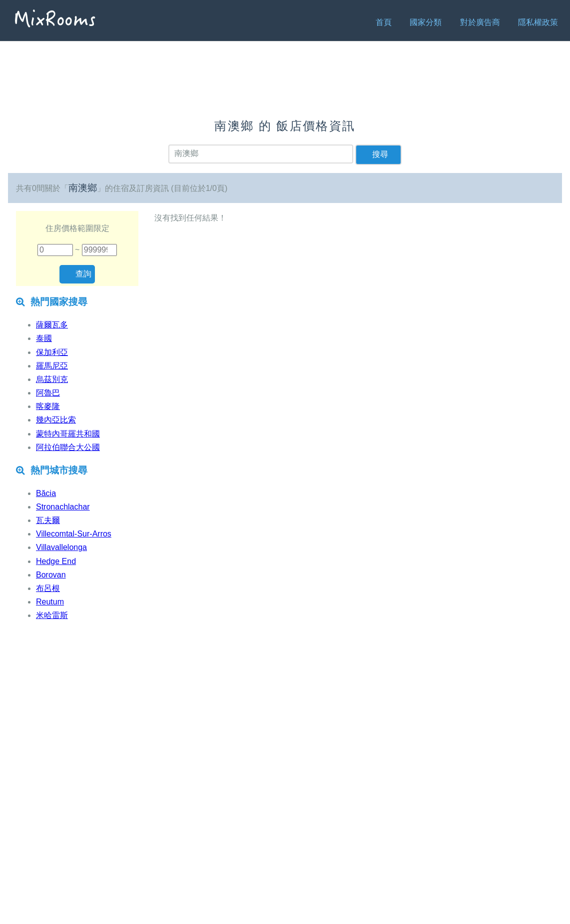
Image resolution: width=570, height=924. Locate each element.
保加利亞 (52, 352)
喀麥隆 (48, 406)
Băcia (46, 493)
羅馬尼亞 (52, 366)
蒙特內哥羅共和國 (68, 434)
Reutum (50, 602)
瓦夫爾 (48, 520)
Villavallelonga (61, 547)
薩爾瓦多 (52, 325)
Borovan (51, 575)
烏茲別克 (52, 379)
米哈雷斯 (52, 615)
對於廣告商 (480, 22)
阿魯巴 (48, 393)
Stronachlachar (63, 507)
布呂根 (48, 588)
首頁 (384, 22)
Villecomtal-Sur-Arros (74, 534)
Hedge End (56, 561)
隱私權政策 (538, 22)
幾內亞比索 (56, 420)
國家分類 (426, 22)
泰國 (44, 338)
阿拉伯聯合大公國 (68, 447)
